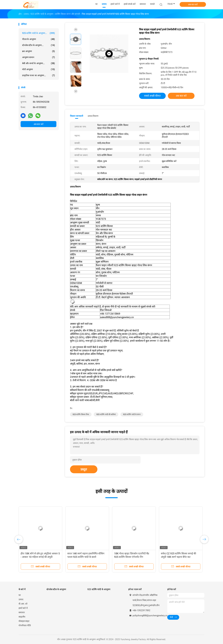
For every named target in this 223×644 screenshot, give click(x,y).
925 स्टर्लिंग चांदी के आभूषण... (38, 33)
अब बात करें (193, 4)
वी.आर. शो (23, 604)
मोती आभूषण (38, 69)
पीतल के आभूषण (38, 39)
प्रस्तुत (84, 469)
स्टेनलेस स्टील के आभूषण (56, 589)
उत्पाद (21, 599)
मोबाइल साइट (24, 621)
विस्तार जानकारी (77, 116)
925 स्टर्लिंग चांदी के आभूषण (99, 589)
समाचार (22, 612)
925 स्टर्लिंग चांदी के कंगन (132, 414)
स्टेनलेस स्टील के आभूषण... (38, 45)
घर (20, 595)
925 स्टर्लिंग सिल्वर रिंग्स (81, 414)
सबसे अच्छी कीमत (152, 96)
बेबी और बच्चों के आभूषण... (38, 63)
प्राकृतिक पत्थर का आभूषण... (38, 75)
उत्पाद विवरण (93, 116)
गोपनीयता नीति (25, 625)
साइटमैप (22, 617)
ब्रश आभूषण (38, 51)
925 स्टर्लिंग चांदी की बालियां (106, 414)
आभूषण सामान (38, 57)
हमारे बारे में (23, 608)
